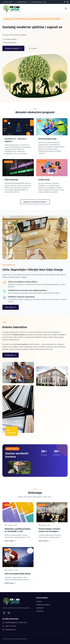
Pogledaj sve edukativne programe (35, 202)
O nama (33, 48)
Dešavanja (40, 611)
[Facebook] (64, 2)
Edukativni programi (13, 48)
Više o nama (11, 307)
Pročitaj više (11, 355)
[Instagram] (67, 2)
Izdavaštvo (40, 608)
